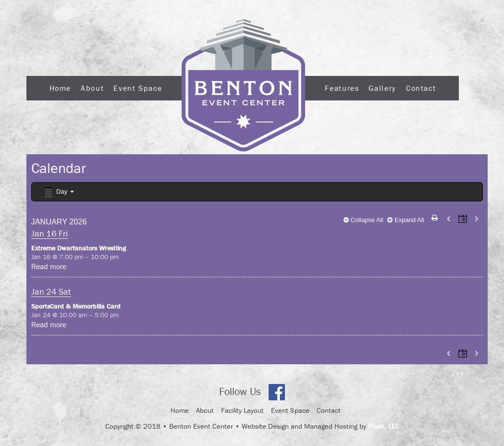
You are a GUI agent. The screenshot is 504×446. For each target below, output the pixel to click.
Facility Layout (242, 410)
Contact (421, 88)
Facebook (277, 392)
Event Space (138, 88)
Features (342, 88)
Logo (243, 85)
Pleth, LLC (384, 426)
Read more (49, 266)
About (92, 88)
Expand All (406, 220)
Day (58, 192)
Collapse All (363, 220)
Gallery (382, 88)
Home (61, 88)
